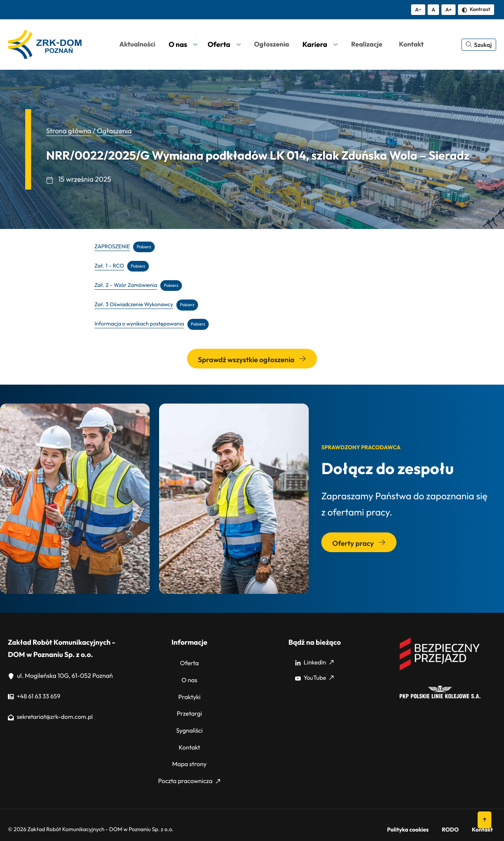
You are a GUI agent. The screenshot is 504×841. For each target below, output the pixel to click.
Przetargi (189, 709)
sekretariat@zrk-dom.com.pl (52, 717)
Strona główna (69, 131)
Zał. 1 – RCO (110, 266)
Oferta (190, 663)
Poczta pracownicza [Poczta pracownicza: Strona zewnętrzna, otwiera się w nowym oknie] (189, 771)
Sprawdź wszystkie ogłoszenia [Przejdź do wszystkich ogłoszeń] (252, 360)
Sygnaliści (189, 725)
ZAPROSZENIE (113, 246)
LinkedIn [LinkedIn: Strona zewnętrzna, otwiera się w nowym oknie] (314, 663)
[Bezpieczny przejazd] (440, 670)
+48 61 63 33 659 (35, 697)
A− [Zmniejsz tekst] (418, 9)
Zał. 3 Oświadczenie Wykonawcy (135, 305)
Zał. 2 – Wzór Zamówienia (127, 285)
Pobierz (146, 247)
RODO (461, 818)
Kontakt (189, 740)
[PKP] (440, 697)
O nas (190, 679)
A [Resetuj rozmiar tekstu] (433, 9)
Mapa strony (189, 756)
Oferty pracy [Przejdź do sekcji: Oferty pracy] (359, 544)
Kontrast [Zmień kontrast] (476, 9)
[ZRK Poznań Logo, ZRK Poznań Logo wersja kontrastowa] (45, 45)
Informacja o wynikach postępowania (141, 324)
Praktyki (189, 694)
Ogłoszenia (117, 131)
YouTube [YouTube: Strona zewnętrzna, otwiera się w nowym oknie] (314, 679)
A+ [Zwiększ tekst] (448, 9)
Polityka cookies (426, 818)
